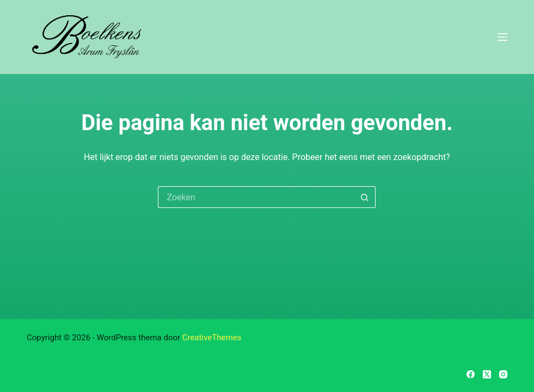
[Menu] (502, 37)
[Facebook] (471, 374)
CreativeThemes (212, 338)
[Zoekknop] (365, 197)
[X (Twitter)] (487, 374)
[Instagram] (503, 374)
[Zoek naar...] (256, 197)
